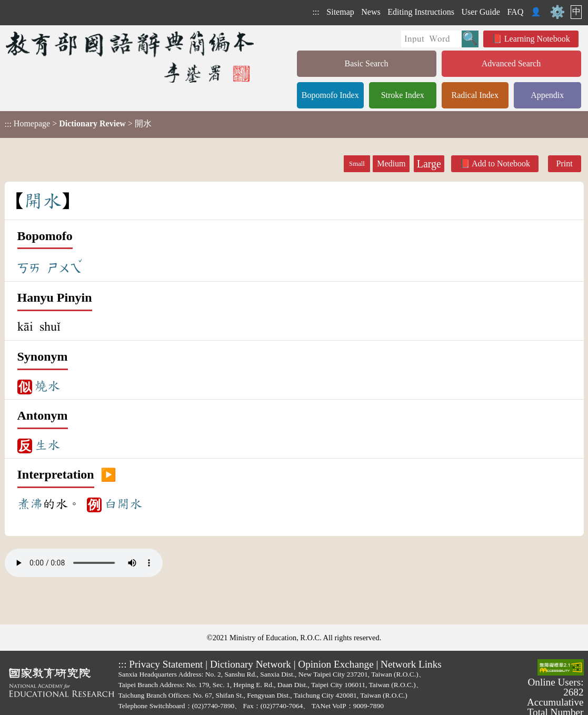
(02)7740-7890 (213, 706)
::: (316, 12)
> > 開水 (78, 124)
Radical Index (475, 95)
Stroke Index (403, 95)
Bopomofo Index (330, 95)
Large (429, 164)
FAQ (515, 12)
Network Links (411, 664)
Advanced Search (511, 63)
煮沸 (30, 504)
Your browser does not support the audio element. (84, 563)
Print (565, 163)
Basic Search (366, 63)
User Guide (481, 12)
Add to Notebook (501, 163)
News (371, 12)
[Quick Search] (431, 39)
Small (357, 164)
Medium (391, 163)
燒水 (47, 386)
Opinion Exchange (336, 664)
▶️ (108, 475)
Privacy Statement (166, 664)
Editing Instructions (421, 12)
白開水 (123, 504)
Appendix (547, 95)
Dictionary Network (251, 664)
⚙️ (557, 12)
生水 (47, 445)
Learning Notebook (537, 39)
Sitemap (340, 12)
